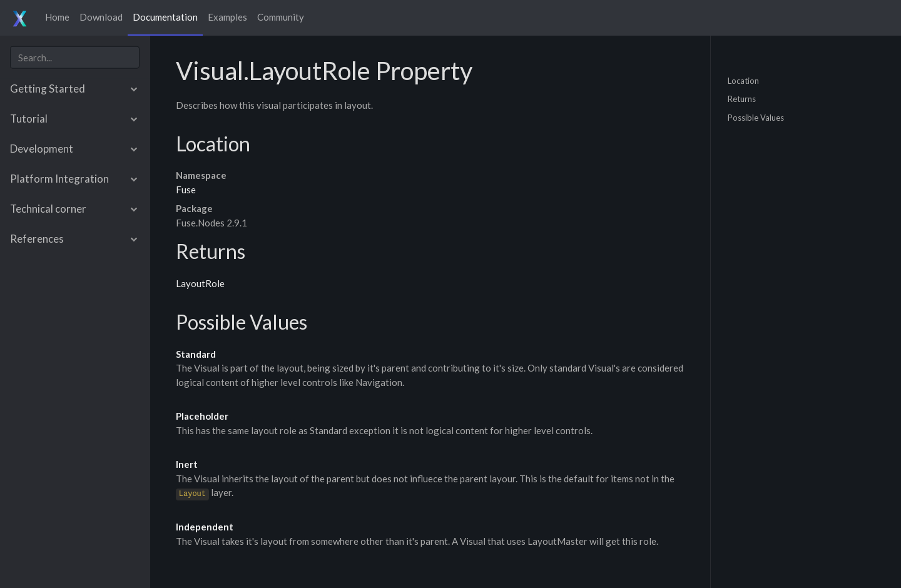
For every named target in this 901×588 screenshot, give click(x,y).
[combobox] (75, 57)
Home (57, 17)
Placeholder (202, 416)
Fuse (186, 190)
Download (101, 17)
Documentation (165, 17)
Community (281, 17)
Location (743, 80)
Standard (196, 354)
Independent (205, 527)
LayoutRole (200, 283)
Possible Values (756, 117)
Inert (187, 464)
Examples (227, 17)
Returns (742, 99)
